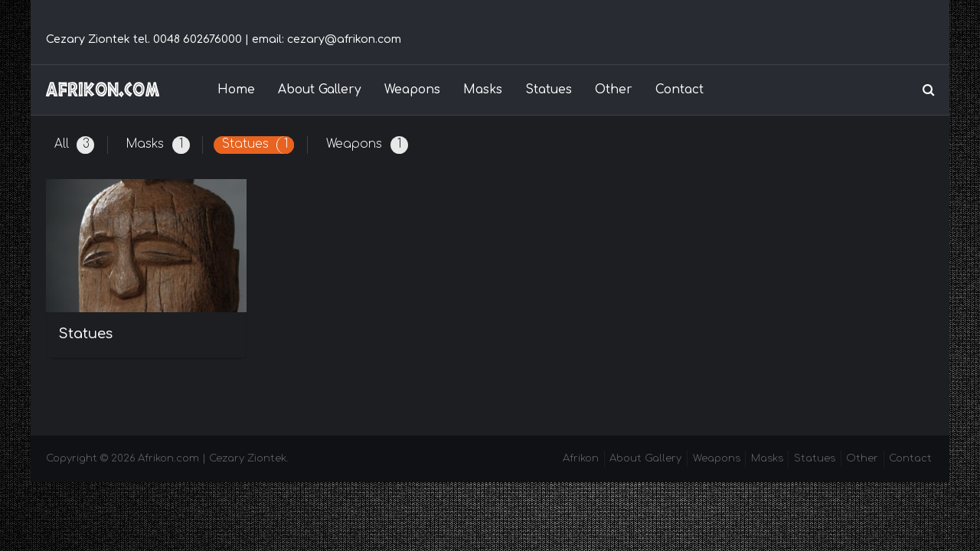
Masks (483, 90)
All (74, 145)
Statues (549, 90)
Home (236, 90)
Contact (679, 90)
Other (614, 90)
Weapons (412, 90)
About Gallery (320, 90)
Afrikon (581, 458)
